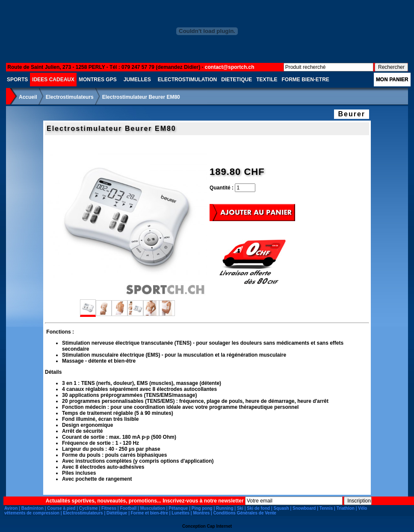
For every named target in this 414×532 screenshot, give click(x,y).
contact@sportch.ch (230, 67)
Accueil (28, 97)
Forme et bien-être (149, 513)
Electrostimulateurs (70, 97)
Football (128, 508)
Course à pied (61, 508)
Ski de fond (258, 508)
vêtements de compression (32, 513)
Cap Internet (219, 526)
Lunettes (180, 513)
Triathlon (346, 508)
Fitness (109, 508)
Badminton (33, 508)
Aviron (11, 508)
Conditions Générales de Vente (245, 513)
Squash (281, 508)
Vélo (362, 508)
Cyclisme (89, 508)
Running (225, 508)
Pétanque (178, 508)
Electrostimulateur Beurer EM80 (141, 97)
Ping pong (202, 508)
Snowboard (304, 508)
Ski (240, 508)
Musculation (153, 508)
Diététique (117, 513)
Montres (201, 513)
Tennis (326, 508)
